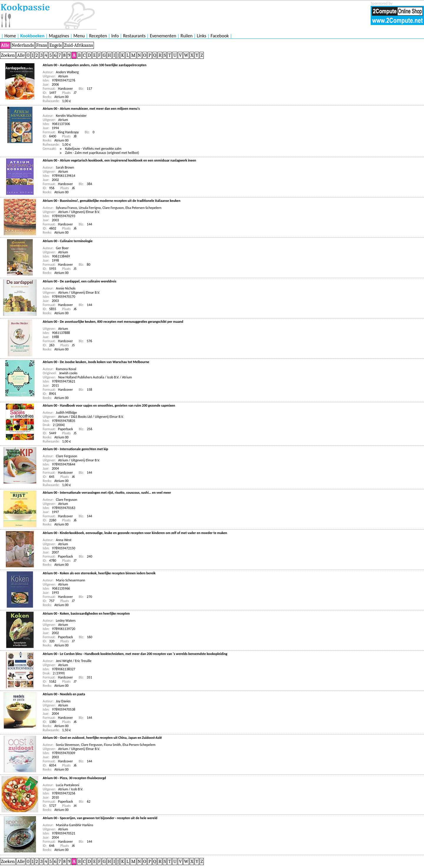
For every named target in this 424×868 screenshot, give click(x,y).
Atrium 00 (62, 97)
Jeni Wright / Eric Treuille (74, 661)
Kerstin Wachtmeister (71, 116)
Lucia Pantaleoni (68, 785)
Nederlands (23, 45)
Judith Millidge (66, 413)
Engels (55, 45)
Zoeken (8, 55)
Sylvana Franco (67, 208)
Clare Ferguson (113, 208)
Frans (42, 45)
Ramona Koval (66, 369)
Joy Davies (63, 701)
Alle (5, 45)
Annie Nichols (66, 288)
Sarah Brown (65, 167)
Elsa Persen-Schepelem (139, 745)
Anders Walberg (67, 72)
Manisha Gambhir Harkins (74, 825)
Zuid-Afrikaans (79, 45)
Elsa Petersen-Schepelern (143, 208)
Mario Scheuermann (71, 580)
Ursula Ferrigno (90, 208)
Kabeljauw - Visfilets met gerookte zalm (93, 149)
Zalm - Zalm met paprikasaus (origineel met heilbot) (102, 153)
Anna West (64, 540)
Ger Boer (62, 248)
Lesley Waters (66, 621)
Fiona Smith (112, 745)
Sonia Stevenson (68, 745)
